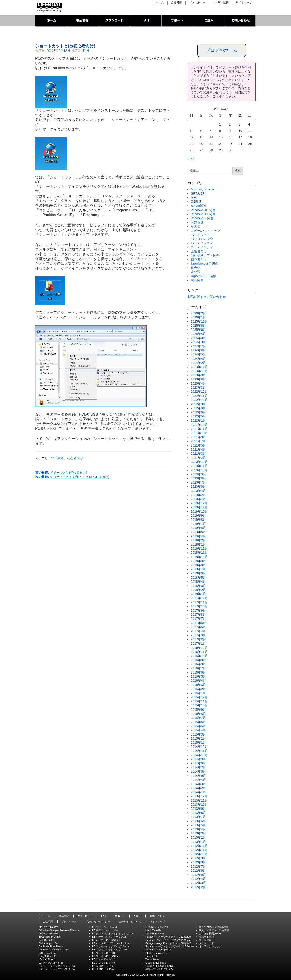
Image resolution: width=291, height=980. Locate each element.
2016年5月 (198, 676)
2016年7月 (198, 668)
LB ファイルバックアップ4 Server (111, 946)
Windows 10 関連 (203, 210)
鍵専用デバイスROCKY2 (159, 969)
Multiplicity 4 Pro (155, 933)
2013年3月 (198, 833)
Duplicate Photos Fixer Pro (54, 950)
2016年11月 (199, 652)
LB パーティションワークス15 (109, 937)
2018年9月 (198, 561)
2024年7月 (198, 346)
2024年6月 (198, 350)
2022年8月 (198, 408)
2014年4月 (198, 780)
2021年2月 (198, 458)
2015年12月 (199, 697)
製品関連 (197, 280)
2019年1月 (198, 544)
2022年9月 (198, 404)
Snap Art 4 (151, 956)
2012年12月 (199, 846)
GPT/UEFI (198, 193)
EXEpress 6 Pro (48, 953)
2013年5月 (198, 825)
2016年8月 (198, 664)
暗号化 (196, 268)
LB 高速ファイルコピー (105, 930)
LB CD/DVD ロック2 (104, 966)
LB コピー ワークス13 (104, 927)
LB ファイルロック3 (103, 953)
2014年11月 (199, 751)
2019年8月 (198, 520)
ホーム (160, 3)
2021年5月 (198, 445)
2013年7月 (198, 817)
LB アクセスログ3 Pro (51, 963)
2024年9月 (198, 342)
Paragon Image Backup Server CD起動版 (168, 943)
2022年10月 (199, 400)
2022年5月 (198, 416)
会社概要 (176, 3)
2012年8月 (198, 862)
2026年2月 (198, 313)
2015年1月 (198, 743)
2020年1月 (198, 499)
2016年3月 (198, 685)
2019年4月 (198, 536)
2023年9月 (198, 375)
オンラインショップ (210, 946)
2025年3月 (198, 338)
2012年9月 (198, 858)
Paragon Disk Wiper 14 (158, 950)
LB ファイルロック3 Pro (106, 956)
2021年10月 (199, 433)
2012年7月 (198, 866)
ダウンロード (114, 21)
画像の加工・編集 (203, 276)
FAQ (146, 21)
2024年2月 (198, 363)
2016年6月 (198, 672)
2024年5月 (198, 354)
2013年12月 (199, 796)
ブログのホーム (222, 50)
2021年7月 (198, 441)
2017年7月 (198, 619)
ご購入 (209, 21)
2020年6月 (198, 486)
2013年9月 (198, 809)
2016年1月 (198, 693)
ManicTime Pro (154, 930)
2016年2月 (198, 689)
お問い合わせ (240, 21)
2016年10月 (199, 656)
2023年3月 (198, 388)
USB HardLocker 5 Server (160, 966)
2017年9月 (198, 610)
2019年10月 (199, 511)
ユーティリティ (202, 247)
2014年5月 (198, 776)
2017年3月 (198, 635)
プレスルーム (197, 3)
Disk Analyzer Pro (49, 943)
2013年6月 (198, 821)
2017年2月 (198, 639)
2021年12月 (199, 425)
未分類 (196, 272)
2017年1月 (198, 644)
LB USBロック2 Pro (157, 927)
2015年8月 (198, 714)
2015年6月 (198, 722)
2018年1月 (198, 594)
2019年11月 (199, 507)
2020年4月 (198, 491)
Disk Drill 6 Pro (47, 940)
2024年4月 (198, 359)
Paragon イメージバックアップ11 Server (168, 940)
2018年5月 (198, 578)
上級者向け (199, 251)
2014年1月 (198, 792)
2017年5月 (198, 627)
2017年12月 (199, 598)
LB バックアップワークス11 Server (112, 943)
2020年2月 (198, 495)
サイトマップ (244, 3)
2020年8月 (198, 478)
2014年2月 (198, 788)
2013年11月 (199, 800)
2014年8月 (198, 763)
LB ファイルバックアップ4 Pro (109, 950)
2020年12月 (199, 462)
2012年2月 (198, 887)
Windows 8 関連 (202, 218)
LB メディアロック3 (103, 963)
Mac (194, 197)
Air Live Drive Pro (48, 927)
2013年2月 (198, 837)
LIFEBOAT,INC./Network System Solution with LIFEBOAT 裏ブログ (49, 7)
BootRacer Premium (50, 937)
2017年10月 (199, 606)
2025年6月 (198, 330)
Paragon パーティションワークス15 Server (170, 946)
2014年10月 (199, 755)
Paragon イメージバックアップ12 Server (168, 937)
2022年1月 (198, 420)
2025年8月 (198, 326)
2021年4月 (198, 449)
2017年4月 (198, 631)
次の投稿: (72, 477)
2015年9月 (198, 710)
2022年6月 (198, 412)
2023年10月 (199, 371)
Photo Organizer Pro (157, 953)
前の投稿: (61, 473)
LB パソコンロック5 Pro (106, 940)
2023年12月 (199, 367)
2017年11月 (199, 602)
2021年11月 (199, 429)
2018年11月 (199, 553)
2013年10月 (199, 805)
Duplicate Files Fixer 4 (51, 946)
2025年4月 (198, 334)
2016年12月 (199, 648)
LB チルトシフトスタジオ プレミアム (113, 933)
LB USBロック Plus (103, 969)
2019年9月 (198, 516)
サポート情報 (206, 937)
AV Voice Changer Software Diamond (59, 930)
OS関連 (58, 458)
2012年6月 (198, 871)
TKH (86, 51)
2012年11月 (199, 850)
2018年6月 (198, 573)
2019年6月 (198, 528)
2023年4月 (198, 383)
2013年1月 (198, 842)
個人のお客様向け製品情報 (214, 927)
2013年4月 (198, 829)
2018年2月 (198, 590)
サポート (178, 21)
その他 (196, 226)
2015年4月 (198, 730)
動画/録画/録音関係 (204, 264)
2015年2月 (198, 738)
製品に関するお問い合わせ (207, 297)
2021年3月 (198, 454)
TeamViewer (152, 959)
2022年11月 (199, 396)
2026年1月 (198, 317)
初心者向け (75, 458)
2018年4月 (198, 582)
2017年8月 (198, 615)
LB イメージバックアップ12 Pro (57, 966)
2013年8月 (198, 813)
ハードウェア (200, 235)
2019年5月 (198, 532)
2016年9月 (198, 660)
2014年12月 (199, 747)
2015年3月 (198, 734)
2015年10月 (199, 705)
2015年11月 (199, 701)
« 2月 (191, 159)
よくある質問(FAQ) (210, 933)
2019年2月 (198, 540)
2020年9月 (198, 474)
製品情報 (83, 21)
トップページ (51, 21)
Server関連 (199, 206)
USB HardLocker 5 (156, 963)
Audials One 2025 (49, 933)
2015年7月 (198, 718)
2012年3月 (198, 883)
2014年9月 (198, 759)
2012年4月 (198, 879)
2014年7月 (198, 767)
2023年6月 (198, 379)
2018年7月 (198, 569)
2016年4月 (198, 681)
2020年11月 (199, 466)
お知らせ (197, 222)
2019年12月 (199, 503)
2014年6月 (198, 771)
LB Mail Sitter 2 (47, 959)
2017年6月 (198, 623)
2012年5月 (198, 875)
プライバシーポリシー (98, 921)
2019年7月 (198, 524)
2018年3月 (198, 586)
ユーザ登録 (205, 940)
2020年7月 (198, 482)
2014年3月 (198, 784)
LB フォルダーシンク (104, 959)
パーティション (202, 243)
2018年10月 (199, 557)
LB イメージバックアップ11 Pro (57, 969)
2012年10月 (199, 854)
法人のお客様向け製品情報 (214, 930)
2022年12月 (199, 392)
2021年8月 (198, 437)
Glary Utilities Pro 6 (49, 956)
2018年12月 (199, 548)
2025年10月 (199, 321)
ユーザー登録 (221, 3)
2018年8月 (198, 565)
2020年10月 (199, 470)
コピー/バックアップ (206, 231)
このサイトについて (130, 921)
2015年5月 (198, 726)
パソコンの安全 (202, 239)
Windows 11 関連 (203, 214)
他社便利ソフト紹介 (205, 255)
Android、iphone (203, 189)
